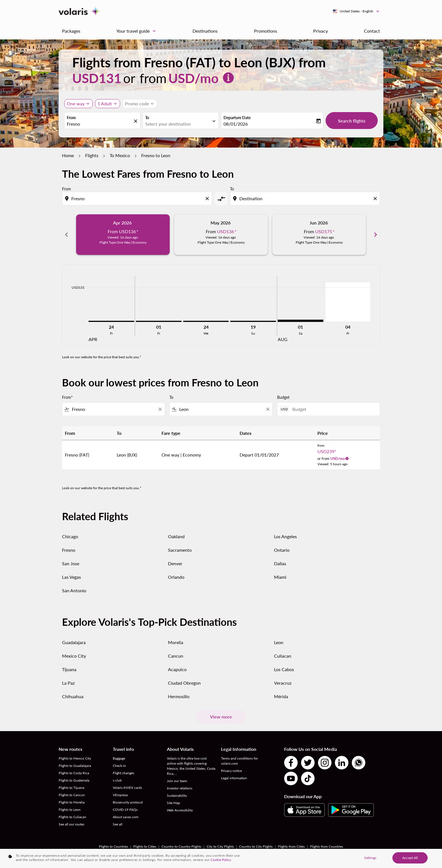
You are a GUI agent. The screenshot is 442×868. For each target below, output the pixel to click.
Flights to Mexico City (75, 758)
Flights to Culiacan (72, 817)
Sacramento (180, 550)
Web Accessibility (180, 810)
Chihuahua (73, 696)
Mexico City (74, 656)
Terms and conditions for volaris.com (239, 761)
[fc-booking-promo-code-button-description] (137, 104)
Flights (92, 155)
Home (68, 155)
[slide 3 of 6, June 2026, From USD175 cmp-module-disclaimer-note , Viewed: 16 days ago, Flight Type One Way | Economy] (319, 235)
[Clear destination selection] (376, 199)
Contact (372, 31)
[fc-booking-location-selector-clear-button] (136, 121)
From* (67, 397)
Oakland (176, 536)
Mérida (281, 696)
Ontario (282, 550)
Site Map (174, 803)
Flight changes (123, 773)
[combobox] (100, 124)
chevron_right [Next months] (375, 235)
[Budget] (333, 409)
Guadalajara (74, 642)
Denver (175, 563)
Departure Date (237, 118)
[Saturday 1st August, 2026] (300, 321)
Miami (280, 577)
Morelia (176, 642)
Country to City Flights (256, 846)
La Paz (68, 683)
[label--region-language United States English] (356, 11)
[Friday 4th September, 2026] (348, 302)
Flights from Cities (291, 846)
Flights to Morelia (72, 802)
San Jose (71, 563)
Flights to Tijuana (71, 788)
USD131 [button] (97, 78)
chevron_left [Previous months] (67, 235)
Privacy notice (231, 771)
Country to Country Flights (181, 846)
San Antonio (74, 590)
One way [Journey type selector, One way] (76, 104)
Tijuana (69, 669)
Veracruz (283, 683)
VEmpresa (120, 795)
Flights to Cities (145, 846)
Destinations (205, 31)
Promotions (266, 31)
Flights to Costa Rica (74, 773)
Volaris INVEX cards (127, 788)
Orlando (176, 577)
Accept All (410, 858)
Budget (283, 397)
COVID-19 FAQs (125, 810)
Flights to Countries (113, 846)
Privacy (321, 31)
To (147, 118)
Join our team (177, 781)
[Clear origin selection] (208, 199)
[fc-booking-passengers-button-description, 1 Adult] (105, 104)
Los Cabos (284, 669)
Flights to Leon (70, 810)
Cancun (176, 656)
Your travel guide (138, 31)
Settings (370, 858)
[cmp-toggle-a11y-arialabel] (221, 199)
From (71, 118)
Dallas (280, 563)
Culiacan (283, 656)
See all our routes (71, 824)
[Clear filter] (160, 409)
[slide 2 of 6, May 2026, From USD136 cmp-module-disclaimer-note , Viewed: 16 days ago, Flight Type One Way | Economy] (221, 235)
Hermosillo (179, 696)
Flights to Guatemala (74, 780)
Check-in (119, 766)
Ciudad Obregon (184, 683)
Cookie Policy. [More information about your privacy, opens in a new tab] (221, 860)
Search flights (352, 121)
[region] (221, 858)
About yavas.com (126, 817)
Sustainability (177, 795)
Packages (71, 31)
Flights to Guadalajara (75, 766)
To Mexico (120, 155)
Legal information (234, 778)
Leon (279, 642)
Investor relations (180, 788)
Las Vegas (71, 577)
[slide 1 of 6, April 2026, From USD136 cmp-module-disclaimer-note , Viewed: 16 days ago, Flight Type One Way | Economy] (123, 235)
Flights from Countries (327, 846)
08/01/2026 (236, 124)
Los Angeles (285, 536)
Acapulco (177, 669)
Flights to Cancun (72, 795)
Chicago (70, 536)
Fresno (69, 550)
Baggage (119, 758)
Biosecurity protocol (128, 802)
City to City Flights (220, 846)
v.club (117, 780)
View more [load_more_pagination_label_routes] (221, 717)
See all (118, 824)
